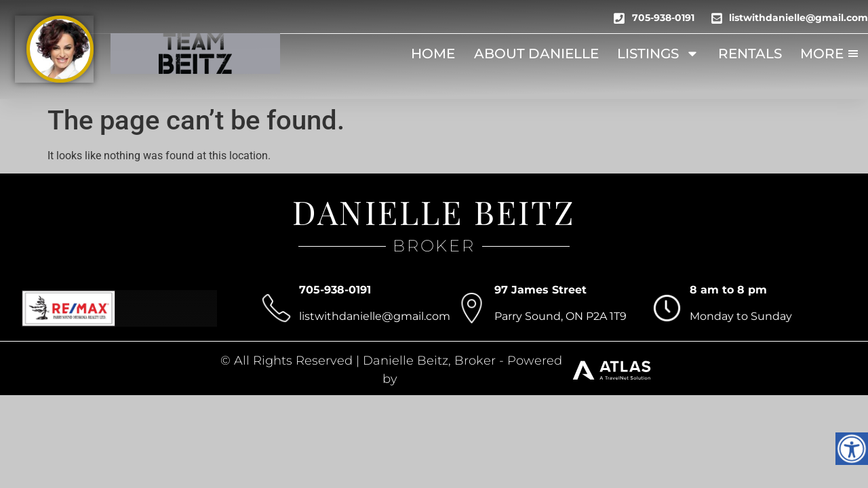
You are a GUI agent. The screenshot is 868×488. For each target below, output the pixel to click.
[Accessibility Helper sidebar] (852, 449)
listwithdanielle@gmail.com (375, 316)
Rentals (750, 54)
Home (433, 54)
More (830, 54)
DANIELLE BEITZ (434, 211)
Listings (658, 54)
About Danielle (536, 54)
